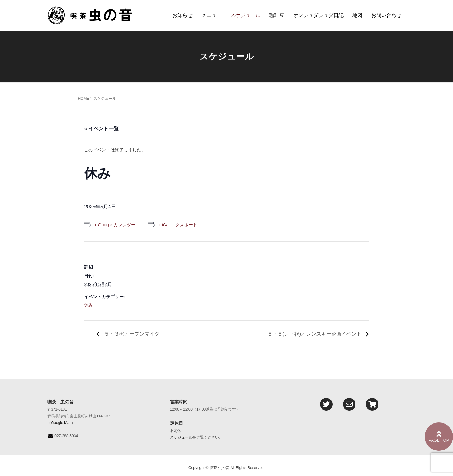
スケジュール (245, 15)
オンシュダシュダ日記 (318, 15)
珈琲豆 (277, 15)
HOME (83, 99)
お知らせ (182, 15)
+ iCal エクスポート (178, 225)
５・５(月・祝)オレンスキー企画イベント (315, 334)
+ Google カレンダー (115, 225)
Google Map (61, 423)
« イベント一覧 (101, 129)
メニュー (211, 15)
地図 (357, 15)
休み (88, 305)
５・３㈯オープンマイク (131, 334)
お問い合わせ (386, 15)
